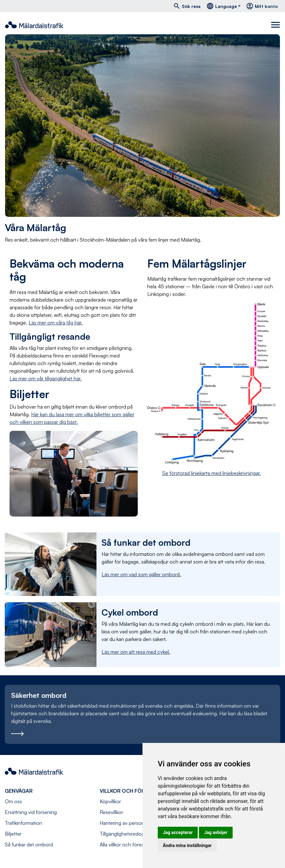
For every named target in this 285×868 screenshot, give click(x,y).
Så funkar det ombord (29, 845)
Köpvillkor (110, 801)
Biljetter (13, 834)
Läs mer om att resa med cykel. (136, 652)
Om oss (13, 801)
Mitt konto (262, 6)
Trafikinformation (23, 823)
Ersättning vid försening (31, 812)
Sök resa (187, 6)
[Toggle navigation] (275, 25)
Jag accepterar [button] (178, 832)
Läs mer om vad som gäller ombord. (141, 574)
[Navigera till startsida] (34, 25)
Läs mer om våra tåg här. (56, 323)
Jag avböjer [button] (216, 832)
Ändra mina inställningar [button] (187, 845)
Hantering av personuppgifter (132, 823)
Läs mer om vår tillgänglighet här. (46, 378)
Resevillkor (111, 812)
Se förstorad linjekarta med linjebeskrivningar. (212, 473)
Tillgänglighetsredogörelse (129, 834)
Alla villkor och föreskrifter (128, 845)
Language (222, 6)
